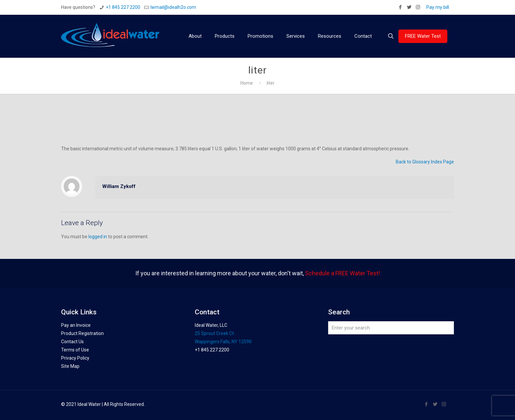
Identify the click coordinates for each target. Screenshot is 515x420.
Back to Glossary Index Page (425, 162)
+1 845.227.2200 (212, 350)
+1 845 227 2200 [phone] (123, 7)
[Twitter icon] (409, 7)
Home (247, 83)
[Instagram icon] (418, 7)
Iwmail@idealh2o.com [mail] (173, 7)
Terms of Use (75, 350)
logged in (98, 237)
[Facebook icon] (400, 7)
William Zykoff (119, 186)
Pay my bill (438, 7)
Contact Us (72, 342)
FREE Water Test (423, 36)
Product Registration (82, 333)
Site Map (70, 366)
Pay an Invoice (76, 325)
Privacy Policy (75, 358)
